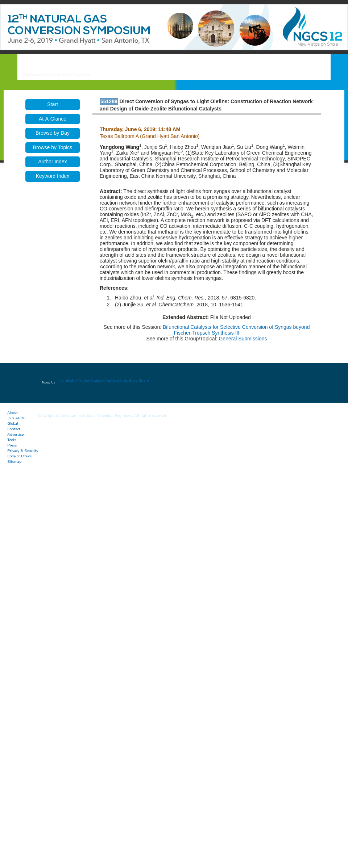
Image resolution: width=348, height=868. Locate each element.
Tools (12, 440)
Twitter (83, 380)
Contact (14, 429)
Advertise (15, 434)
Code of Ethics (19, 456)
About (13, 413)
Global (13, 423)
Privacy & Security (23, 451)
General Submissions (243, 339)
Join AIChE (17, 418)
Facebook (97, 380)
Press (12, 445)
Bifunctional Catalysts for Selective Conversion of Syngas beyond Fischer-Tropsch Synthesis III (236, 330)
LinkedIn (69, 380)
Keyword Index (53, 176)
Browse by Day (53, 133)
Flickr (124, 380)
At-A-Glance (53, 119)
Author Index (52, 162)
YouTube (112, 380)
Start (53, 104)
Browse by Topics (53, 147)
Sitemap (14, 462)
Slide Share (139, 380)
